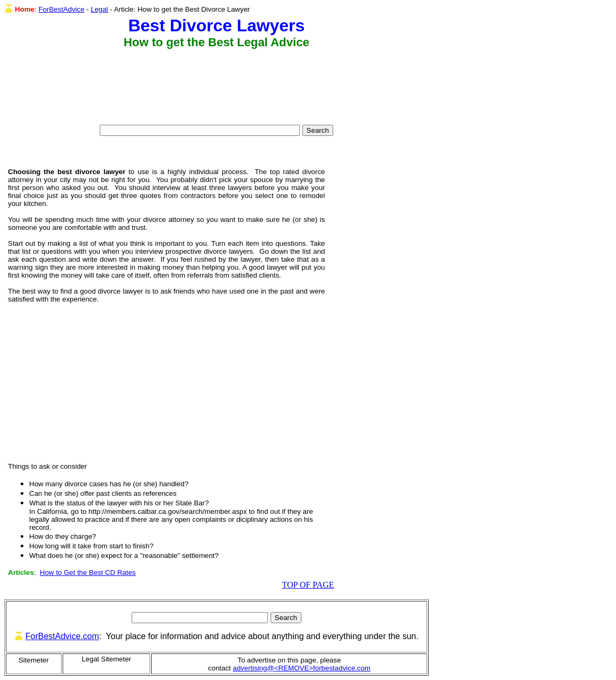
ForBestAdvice (61, 9)
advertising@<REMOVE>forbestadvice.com (302, 668)
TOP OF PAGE (308, 585)
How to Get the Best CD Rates (88, 573)
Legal (99, 9)
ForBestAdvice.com (62, 636)
